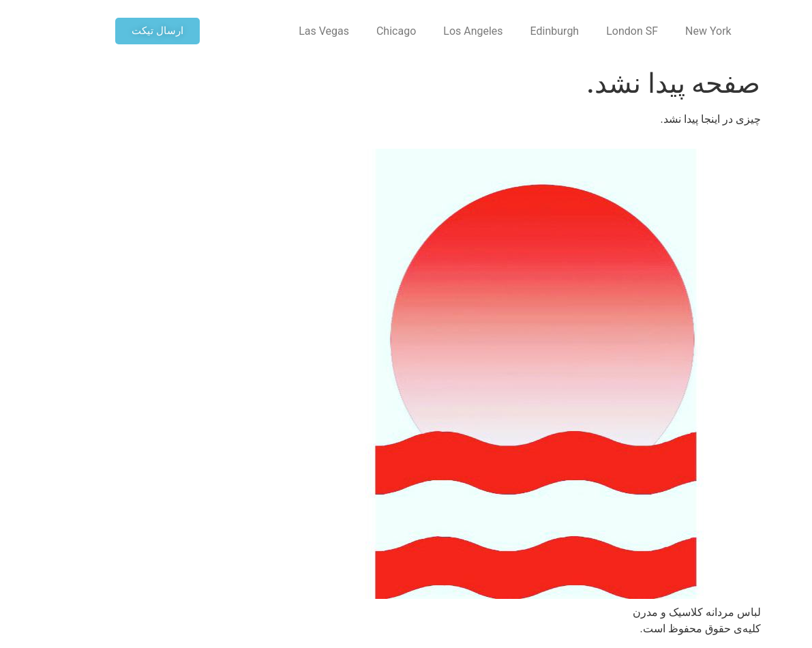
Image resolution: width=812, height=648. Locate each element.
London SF (550, 31)
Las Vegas (242, 31)
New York (627, 31)
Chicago (314, 31)
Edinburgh (473, 31)
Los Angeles (391, 31)
